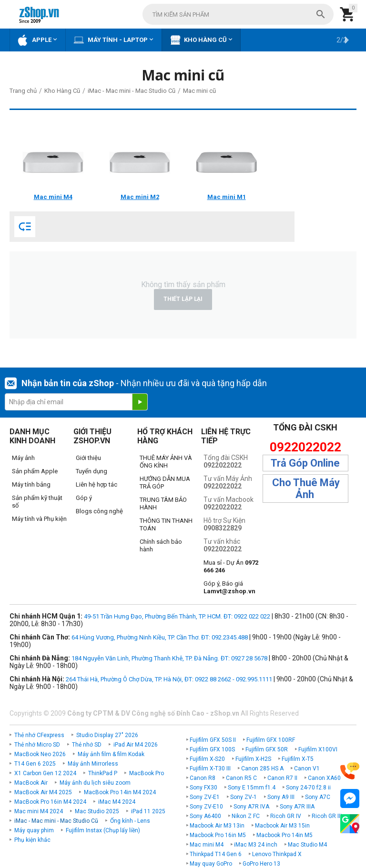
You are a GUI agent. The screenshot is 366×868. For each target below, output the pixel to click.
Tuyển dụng (91, 471)
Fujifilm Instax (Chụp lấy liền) (103, 830)
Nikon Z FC (246, 816)
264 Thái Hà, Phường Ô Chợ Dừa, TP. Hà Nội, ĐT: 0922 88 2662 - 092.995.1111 (169, 679)
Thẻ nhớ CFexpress (39, 735)
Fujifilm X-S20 (207, 759)
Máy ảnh (23, 458)
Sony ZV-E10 (206, 807)
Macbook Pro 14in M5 (285, 835)
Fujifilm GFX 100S (212, 749)
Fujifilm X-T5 (298, 759)
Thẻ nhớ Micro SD (37, 745)
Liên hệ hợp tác (97, 484)
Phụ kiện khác (32, 840)
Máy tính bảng (31, 484)
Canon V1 (307, 768)
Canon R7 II (282, 778)
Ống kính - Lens (130, 821)
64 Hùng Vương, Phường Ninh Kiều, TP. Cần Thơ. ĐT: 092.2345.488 (160, 637)
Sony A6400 (205, 816)
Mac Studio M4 (307, 845)
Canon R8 (203, 778)
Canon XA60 (324, 778)
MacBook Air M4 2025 (43, 792)
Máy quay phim (34, 830)
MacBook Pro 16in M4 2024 (50, 802)
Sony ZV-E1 (205, 797)
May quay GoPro (211, 864)
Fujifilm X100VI (318, 749)
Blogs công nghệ (99, 511)
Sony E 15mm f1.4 (252, 788)
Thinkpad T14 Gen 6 (216, 854)
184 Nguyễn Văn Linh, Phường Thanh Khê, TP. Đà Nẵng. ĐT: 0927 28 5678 (169, 658)
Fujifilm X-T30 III (210, 768)
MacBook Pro (147, 773)
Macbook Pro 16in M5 (218, 835)
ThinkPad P (103, 773)
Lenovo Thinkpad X (277, 854)
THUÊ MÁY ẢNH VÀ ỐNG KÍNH (166, 462)
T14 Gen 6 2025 (35, 764)
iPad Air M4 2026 (136, 745)
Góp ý (84, 498)
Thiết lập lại (183, 299)
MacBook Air (31, 783)
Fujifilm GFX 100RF (271, 740)
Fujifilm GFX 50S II (213, 740)
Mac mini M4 (207, 845)
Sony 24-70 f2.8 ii (308, 788)
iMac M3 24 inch (256, 845)
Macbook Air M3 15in (282, 826)
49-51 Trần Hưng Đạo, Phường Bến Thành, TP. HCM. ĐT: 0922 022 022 (177, 616)
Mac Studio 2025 (97, 811)
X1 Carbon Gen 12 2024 (45, 773)
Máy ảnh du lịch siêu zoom (95, 783)
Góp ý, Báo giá (229, 587)
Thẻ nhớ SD (87, 745)
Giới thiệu (88, 458)
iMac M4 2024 (117, 802)
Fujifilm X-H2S (253, 759)
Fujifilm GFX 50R (267, 749)
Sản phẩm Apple (35, 471)
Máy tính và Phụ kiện (39, 519)
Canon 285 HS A (262, 768)
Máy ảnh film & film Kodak (111, 754)
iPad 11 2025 (148, 811)
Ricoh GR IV (286, 816)
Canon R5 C (241, 778)
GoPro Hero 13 (261, 864)
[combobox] (238, 14)
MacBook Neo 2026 (40, 754)
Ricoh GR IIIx (328, 816)
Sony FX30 (203, 788)
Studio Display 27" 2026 (107, 735)
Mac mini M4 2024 (39, 811)
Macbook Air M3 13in (217, 826)
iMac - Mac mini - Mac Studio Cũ (56, 821)
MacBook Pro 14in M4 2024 (120, 792)
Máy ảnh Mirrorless (93, 764)
